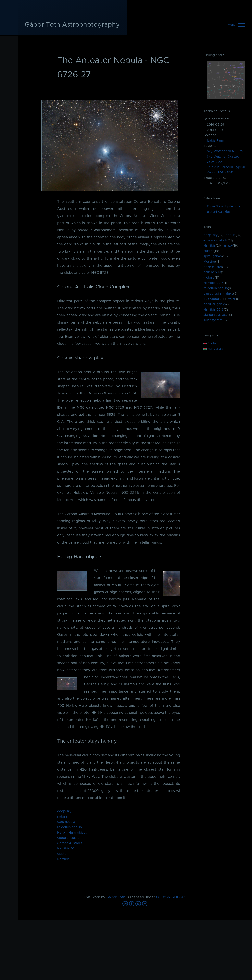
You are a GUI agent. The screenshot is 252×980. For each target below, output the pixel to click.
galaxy (228, 246)
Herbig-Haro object (72, 833)
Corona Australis (70, 843)
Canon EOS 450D (220, 173)
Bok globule (212, 299)
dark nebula (66, 822)
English (211, 343)
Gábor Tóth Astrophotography (72, 25)
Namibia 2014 (67, 849)
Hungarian (213, 349)
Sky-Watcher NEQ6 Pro (225, 151)
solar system (213, 320)
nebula (62, 817)
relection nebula (69, 827)
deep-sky (64, 811)
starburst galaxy (215, 315)
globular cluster (69, 838)
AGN (231, 299)
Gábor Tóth (116, 897)
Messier (209, 262)
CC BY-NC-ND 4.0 (171, 897)
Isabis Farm (215, 141)
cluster (62, 854)
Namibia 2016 (214, 310)
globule (209, 278)
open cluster (213, 267)
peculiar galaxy (215, 304)
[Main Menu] (235, 25)
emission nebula (215, 240)
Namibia (63, 859)
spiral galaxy (213, 256)
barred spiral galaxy (218, 294)
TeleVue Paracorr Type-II (226, 167)
